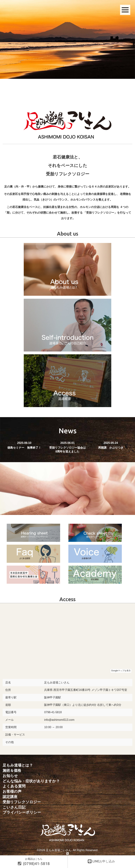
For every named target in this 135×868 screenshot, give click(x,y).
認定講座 (10, 796)
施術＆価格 (12, 770)
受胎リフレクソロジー (22, 801)
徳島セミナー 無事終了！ (24, 445)
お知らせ (10, 775)
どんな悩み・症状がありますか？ (31, 781)
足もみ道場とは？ (18, 765)
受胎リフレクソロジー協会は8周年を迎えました (67, 447)
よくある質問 (14, 786)
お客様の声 (12, 791)
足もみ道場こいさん (59, 849)
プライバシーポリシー (22, 811)
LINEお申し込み (101, 861)
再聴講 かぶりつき (111, 445)
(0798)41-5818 (34, 864)
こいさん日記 (14, 806)
